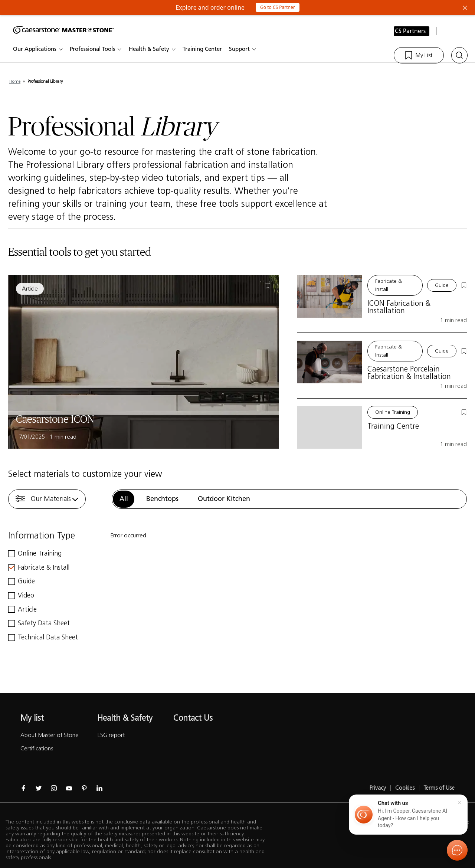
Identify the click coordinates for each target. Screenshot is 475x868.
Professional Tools (96, 49)
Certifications (37, 748)
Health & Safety (153, 49)
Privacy (378, 788)
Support (243, 49)
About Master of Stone (50, 735)
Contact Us (193, 718)
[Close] (459, 803)
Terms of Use (439, 788)
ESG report (111, 735)
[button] (408, 815)
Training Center (206, 49)
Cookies (405, 788)
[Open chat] (457, 850)
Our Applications (39, 49)
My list (32, 718)
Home (15, 81)
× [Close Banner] (465, 7)
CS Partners (410, 31)
